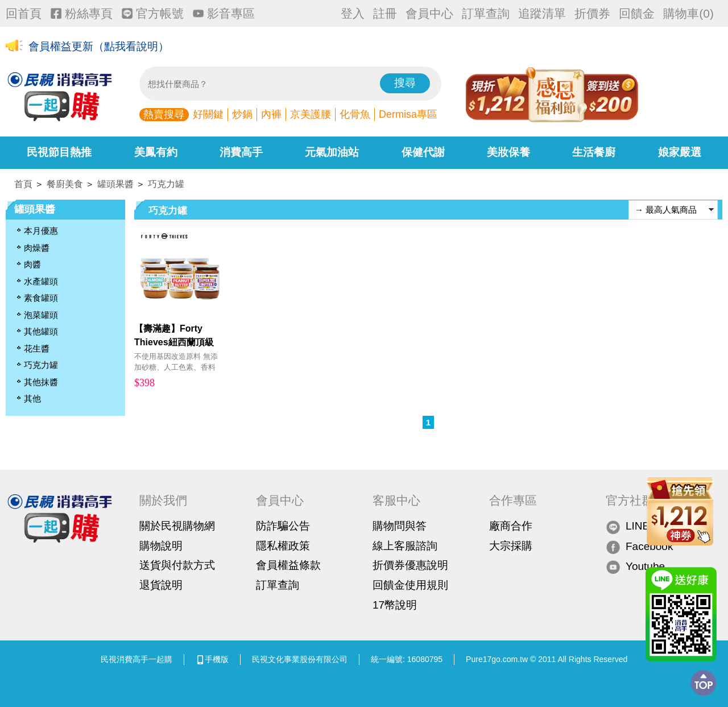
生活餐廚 (594, 152)
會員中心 (429, 13)
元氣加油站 (332, 152)
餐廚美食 (65, 184)
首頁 (23, 184)
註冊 (385, 13)
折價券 (592, 13)
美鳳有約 (156, 152)
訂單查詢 (486, 13)
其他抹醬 (41, 382)
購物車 (688, 13)
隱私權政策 (283, 546)
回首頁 (24, 13)
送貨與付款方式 (177, 565)
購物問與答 (400, 526)
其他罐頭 (41, 331)
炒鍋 (242, 114)
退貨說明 (161, 585)
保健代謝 (423, 152)
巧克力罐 (166, 184)
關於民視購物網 (177, 526)
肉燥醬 (37, 248)
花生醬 (37, 348)
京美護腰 (311, 114)
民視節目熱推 (59, 152)
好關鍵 (208, 114)
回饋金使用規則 (410, 585)
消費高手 (241, 152)
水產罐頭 (41, 281)
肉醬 (32, 264)
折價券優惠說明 (410, 565)
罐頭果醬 (115, 184)
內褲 (271, 114)
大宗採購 (511, 546)
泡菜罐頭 (41, 315)
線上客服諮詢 (405, 546)
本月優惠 (41, 231)
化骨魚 (355, 114)
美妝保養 (508, 152)
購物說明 (161, 546)
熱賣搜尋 (164, 114)
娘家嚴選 (680, 152)
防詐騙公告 (283, 526)
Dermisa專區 (408, 114)
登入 (353, 13)
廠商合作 (511, 526)
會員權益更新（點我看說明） (99, 46)
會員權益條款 (288, 565)
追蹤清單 (542, 13)
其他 (32, 398)
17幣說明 (395, 605)
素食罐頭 (41, 298)
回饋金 (637, 13)
